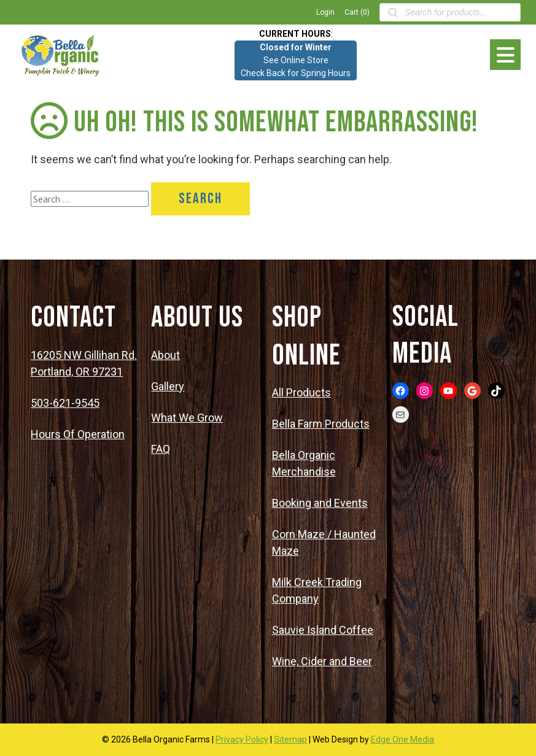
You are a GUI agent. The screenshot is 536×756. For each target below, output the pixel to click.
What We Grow (187, 418)
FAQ (161, 449)
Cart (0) (357, 12)
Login (325, 12)
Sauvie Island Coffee (323, 630)
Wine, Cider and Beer (322, 661)
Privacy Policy (242, 739)
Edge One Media (402, 739)
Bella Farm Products (321, 424)
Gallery (168, 386)
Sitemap (290, 739)
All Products (301, 392)
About (165, 355)
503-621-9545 (65, 403)
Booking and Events (320, 503)
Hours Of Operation (78, 434)
